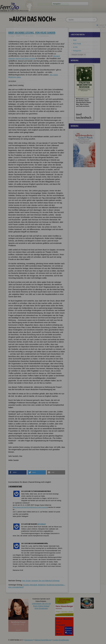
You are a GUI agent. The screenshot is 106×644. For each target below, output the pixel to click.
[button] (17, 472)
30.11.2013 (29, 36)
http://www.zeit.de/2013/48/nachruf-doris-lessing (30, 507)
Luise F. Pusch (15, 36)
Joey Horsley (41, 524)
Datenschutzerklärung (43, 640)
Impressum (29, 640)
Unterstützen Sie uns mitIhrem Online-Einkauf (41, 606)
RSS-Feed (77, 44)
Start (75, 40)
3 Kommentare (43, 36)
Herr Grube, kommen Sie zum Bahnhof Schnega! (41, 581)
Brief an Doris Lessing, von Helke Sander (32, 33)
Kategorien (77, 51)
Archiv (75, 47)
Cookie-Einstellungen (61, 640)
